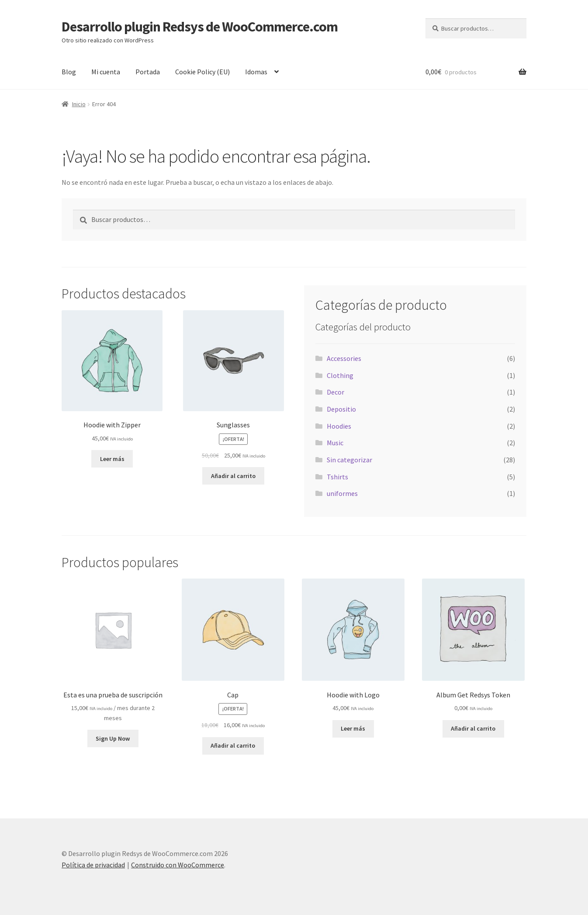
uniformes (342, 493)
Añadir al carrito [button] (233, 476)
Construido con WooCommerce (178, 865)
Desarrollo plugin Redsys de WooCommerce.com (200, 27)
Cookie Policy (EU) (202, 72)
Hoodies (339, 426)
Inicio (79, 104)
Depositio (341, 409)
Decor (336, 392)
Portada (148, 72)
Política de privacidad (93, 865)
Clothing (340, 375)
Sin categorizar (349, 460)
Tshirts (337, 477)
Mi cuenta (106, 72)
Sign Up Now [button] (113, 738)
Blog (69, 72)
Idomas (256, 72)
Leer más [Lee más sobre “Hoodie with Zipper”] (112, 459)
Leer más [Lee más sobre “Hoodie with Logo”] (353, 728)
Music (335, 443)
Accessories (344, 358)
